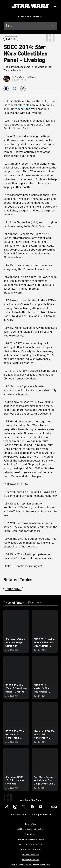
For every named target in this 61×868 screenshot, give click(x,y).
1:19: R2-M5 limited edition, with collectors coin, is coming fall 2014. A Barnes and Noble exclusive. (30, 331)
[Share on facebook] (6, 89)
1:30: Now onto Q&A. (16, 484)
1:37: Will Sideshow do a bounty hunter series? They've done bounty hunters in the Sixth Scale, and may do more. (30, 527)
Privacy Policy (30, 834)
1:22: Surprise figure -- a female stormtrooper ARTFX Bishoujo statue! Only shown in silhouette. (30, 390)
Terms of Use (31, 824)
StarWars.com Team (25, 77)
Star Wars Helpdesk (31, 854)
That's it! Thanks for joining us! (23, 566)
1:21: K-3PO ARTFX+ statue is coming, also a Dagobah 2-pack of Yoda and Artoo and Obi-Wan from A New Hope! (30, 374)
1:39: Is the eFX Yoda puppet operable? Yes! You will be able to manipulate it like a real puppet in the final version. (30, 542)
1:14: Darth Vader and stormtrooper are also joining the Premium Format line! (28, 267)
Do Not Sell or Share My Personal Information (31, 865)
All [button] (10, 26)
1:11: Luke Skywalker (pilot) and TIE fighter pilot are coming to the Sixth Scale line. (30, 224)
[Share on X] (14, 89)
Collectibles (24, 105)
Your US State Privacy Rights (31, 844)
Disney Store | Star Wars (30, 849)
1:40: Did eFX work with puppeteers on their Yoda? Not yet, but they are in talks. (28, 556)
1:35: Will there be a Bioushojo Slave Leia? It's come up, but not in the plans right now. (30, 494)
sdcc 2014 (13, 589)
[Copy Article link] (23, 89)
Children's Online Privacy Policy (31, 839)
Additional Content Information (30, 829)
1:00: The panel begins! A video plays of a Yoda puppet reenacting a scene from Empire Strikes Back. (29, 124)
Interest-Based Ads (30, 859)
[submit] (55, 6)
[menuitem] (5, 6)
